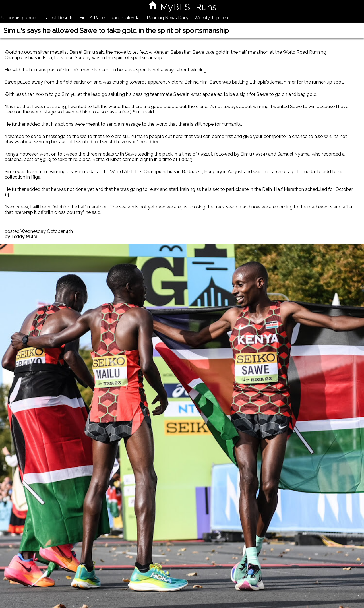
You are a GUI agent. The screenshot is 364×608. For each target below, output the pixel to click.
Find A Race (92, 18)
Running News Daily (168, 18)
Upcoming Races (19, 18)
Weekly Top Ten (211, 18)
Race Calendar (126, 18)
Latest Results (58, 18)
